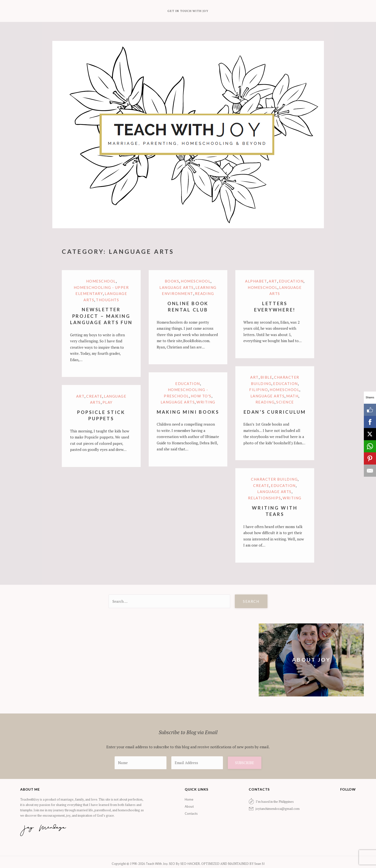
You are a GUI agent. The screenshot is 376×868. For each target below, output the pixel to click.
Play (108, 402)
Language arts (177, 287)
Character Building (274, 479)
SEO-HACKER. (191, 864)
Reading (205, 293)
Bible (266, 377)
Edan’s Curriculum (275, 412)
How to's (201, 396)
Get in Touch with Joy (188, 11)
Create (94, 396)
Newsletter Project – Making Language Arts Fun (101, 316)
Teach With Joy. (157, 864)
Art (273, 281)
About (189, 806)
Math (292, 396)
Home (189, 799)
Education (291, 281)
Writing (206, 402)
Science (285, 402)
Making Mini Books (188, 412)
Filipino (259, 390)
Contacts (191, 813)
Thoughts (107, 300)
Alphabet (256, 281)
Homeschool (101, 281)
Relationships (265, 498)
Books (172, 281)
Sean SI (259, 864)
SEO (172, 864)
